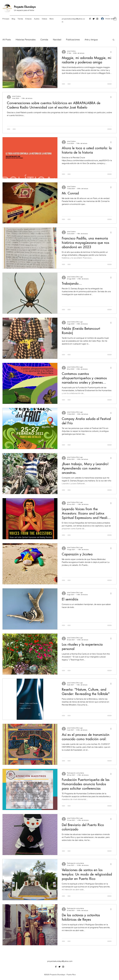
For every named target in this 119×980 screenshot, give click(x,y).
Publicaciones (73, 40)
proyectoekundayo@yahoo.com (60, 961)
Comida (44, 40)
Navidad (57, 40)
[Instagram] (97, 19)
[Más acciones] (112, 52)
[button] (115, 19)
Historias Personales (26, 40)
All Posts (7, 40)
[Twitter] (94, 19)
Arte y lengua (91, 40)
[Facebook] (90, 19)
